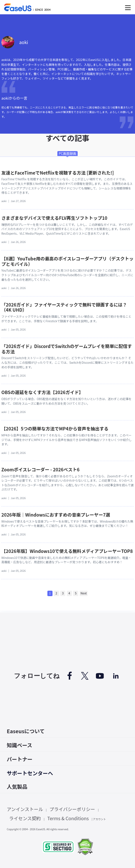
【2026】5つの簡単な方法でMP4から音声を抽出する (55, 428)
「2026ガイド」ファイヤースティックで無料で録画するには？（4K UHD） (64, 307)
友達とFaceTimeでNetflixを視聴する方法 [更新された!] (58, 173)
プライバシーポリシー (72, 809)
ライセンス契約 (25, 818)
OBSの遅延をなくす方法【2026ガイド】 (42, 392)
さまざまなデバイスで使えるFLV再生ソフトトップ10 (54, 218)
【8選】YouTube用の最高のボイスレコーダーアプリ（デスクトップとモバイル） (67, 261)
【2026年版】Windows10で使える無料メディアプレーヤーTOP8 (67, 551)
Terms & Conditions (68, 818)
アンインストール (25, 809)
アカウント (99, 819)
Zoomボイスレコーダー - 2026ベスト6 (41, 469)
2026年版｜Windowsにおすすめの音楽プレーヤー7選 (56, 515)
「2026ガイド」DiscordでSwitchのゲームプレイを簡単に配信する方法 (67, 349)
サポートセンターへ (30, 773)
